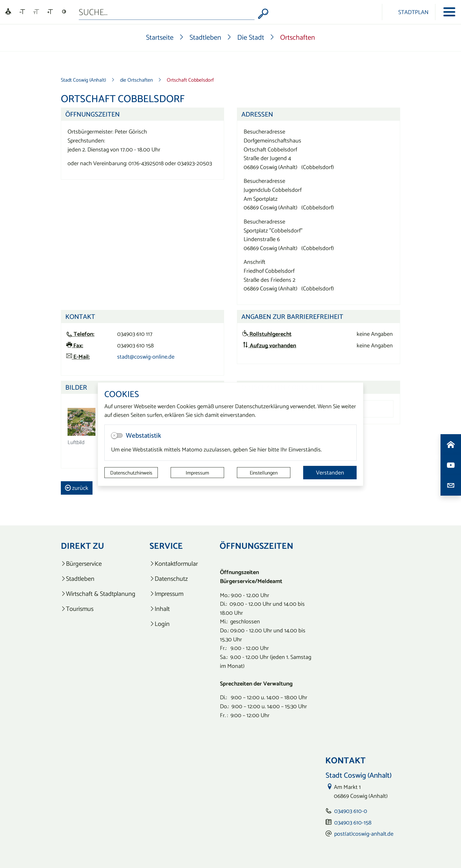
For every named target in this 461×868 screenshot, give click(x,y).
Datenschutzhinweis (131, 473)
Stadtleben (205, 37)
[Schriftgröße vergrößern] (50, 12)
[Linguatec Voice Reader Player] (8, 12)
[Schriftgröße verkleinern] (22, 12)
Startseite (160, 37)
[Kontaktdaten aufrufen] (451, 485)
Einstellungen (264, 473)
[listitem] (98, 564)
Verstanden (330, 472)
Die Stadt (251, 37)
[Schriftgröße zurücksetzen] (36, 12)
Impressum (197, 473)
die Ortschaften (136, 80)
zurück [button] (77, 488)
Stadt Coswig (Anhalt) (83, 80)
